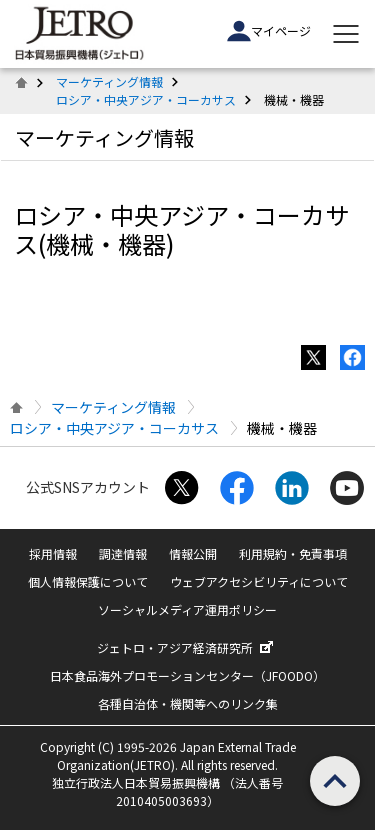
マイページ (269, 31)
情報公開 (193, 553)
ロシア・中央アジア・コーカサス (146, 99)
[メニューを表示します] (346, 34)
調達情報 (123, 553)
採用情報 (53, 553)
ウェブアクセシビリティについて (259, 581)
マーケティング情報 (109, 81)
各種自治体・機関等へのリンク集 (188, 703)
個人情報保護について (88, 581)
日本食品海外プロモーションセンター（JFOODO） (187, 675)
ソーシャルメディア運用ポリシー (187, 609)
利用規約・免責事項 (293, 553)
